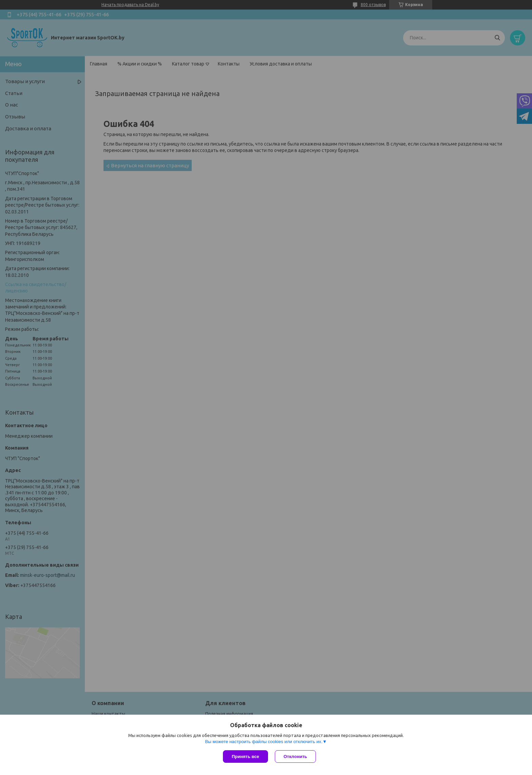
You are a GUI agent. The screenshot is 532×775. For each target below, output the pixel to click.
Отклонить (295, 757)
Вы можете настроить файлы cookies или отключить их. (264, 742)
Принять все (245, 757)
